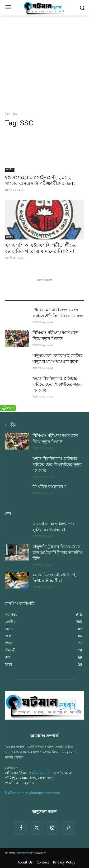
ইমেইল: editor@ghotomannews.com (32, 793)
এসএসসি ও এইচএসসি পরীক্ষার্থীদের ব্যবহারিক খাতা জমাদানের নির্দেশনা (41, 248)
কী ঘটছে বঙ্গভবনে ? (49, 487)
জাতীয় (10, 169)
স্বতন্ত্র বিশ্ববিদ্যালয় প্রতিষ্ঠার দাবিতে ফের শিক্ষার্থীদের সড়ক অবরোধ (58, 384)
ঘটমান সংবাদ (42, 773)
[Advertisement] (44, 62)
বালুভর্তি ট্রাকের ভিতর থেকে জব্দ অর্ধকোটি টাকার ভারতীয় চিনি (57, 553)
